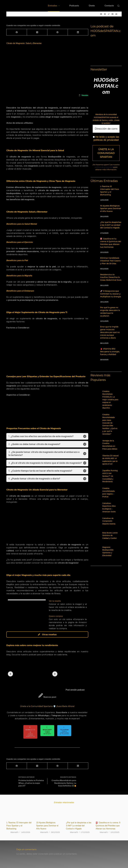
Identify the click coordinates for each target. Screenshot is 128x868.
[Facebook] (17, 32)
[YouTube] (101, 14)
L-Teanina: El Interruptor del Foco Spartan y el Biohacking (19, 826)
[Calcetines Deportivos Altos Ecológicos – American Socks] (99, 508)
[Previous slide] (10, 674)
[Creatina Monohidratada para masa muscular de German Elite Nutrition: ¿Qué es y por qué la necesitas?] (99, 419)
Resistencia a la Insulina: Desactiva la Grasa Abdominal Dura (111, 277)
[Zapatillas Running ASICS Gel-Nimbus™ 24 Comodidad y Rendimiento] (99, 475)
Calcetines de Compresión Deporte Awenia (109, 521)
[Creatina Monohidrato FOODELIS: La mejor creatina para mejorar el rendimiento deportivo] (99, 396)
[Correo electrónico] (116, 14)
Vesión (85, 95)
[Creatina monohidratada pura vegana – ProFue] (99, 493)
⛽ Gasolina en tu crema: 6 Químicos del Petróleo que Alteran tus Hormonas (108, 826)
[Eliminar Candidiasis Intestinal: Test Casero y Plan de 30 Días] (94, 259)
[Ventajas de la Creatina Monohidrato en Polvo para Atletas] (99, 445)
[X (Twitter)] (37, 32)
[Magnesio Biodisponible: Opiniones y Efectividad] (99, 552)
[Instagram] (113, 14)
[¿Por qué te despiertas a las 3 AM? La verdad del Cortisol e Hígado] (94, 224)
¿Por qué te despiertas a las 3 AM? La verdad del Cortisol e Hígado (111, 225)
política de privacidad (104, 167)
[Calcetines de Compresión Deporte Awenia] (99, 523)
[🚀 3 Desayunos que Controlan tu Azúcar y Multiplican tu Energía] (94, 292)
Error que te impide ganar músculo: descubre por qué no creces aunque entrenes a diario (110, 332)
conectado (43, 854)
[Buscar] (118, 6)
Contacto (109, 6)
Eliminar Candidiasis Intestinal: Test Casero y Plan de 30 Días (110, 261)
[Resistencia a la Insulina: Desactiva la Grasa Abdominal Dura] (94, 276)
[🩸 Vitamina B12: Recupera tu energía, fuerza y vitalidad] (94, 350)
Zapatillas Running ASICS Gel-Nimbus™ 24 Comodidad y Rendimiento (110, 476)
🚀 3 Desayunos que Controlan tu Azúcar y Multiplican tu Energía (111, 294)
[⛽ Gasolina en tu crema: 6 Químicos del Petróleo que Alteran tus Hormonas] (94, 240)
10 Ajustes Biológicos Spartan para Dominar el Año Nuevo (111, 209)
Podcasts (74, 6)
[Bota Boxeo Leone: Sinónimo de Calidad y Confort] (99, 537)
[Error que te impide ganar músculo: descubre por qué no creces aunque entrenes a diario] (94, 328)
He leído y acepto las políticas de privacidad (106, 138)
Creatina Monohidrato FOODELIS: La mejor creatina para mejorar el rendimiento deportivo (110, 400)
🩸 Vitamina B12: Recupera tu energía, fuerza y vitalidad (110, 352)
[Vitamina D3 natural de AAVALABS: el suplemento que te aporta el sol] (99, 460)
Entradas (54, 6)
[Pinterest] (58, 32)
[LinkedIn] (78, 32)
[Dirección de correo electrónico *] (106, 129)
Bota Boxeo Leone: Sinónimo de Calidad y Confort (110, 536)
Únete (92, 6)
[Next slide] (55, 674)
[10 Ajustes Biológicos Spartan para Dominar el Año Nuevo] (94, 207)
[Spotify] (105, 14)
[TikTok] (109, 14)
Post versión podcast (75, 690)
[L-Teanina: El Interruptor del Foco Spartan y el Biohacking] (94, 188)
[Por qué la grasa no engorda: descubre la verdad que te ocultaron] (94, 309)
